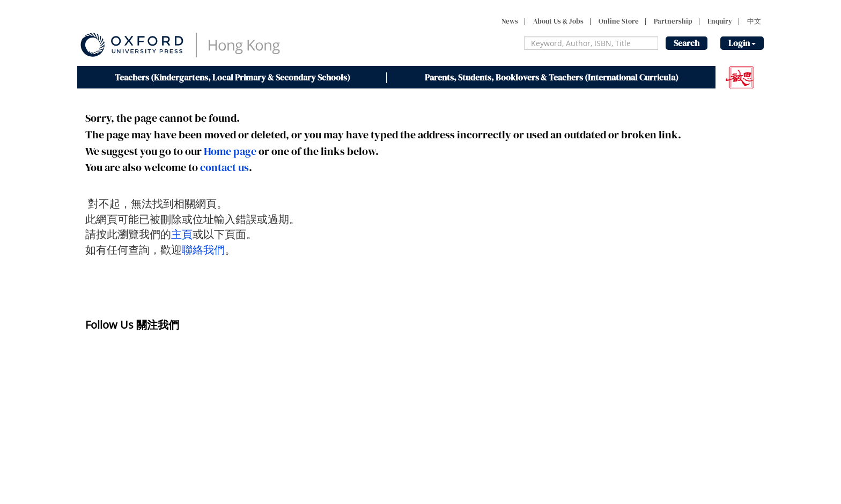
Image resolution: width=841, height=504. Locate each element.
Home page (230, 151)
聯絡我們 (203, 250)
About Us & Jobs (558, 21)
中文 (754, 21)
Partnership (673, 21)
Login (742, 43)
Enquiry (720, 21)
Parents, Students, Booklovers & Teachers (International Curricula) (552, 77)
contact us (224, 167)
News (510, 21)
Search (687, 43)
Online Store (619, 21)
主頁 (182, 234)
